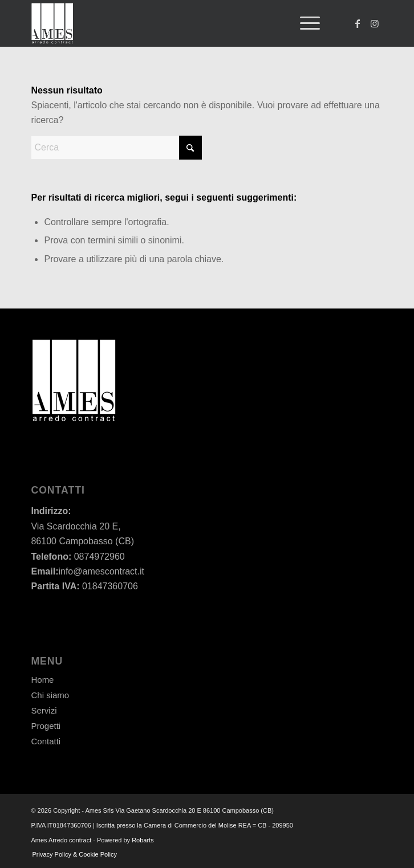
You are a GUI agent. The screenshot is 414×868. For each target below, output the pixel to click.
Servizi (44, 710)
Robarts (143, 840)
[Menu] (304, 23)
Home (42, 680)
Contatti (46, 741)
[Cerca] (116, 148)
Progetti (46, 726)
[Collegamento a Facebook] (358, 24)
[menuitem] (304, 23)
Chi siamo (50, 695)
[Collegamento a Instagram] (375, 24)
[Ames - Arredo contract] (172, 23)
